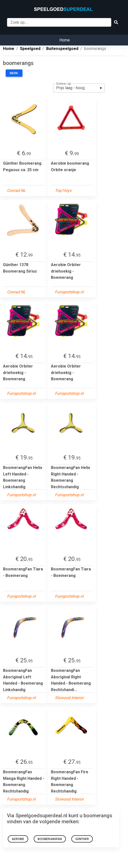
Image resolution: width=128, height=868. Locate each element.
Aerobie (18, 839)
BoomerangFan (50, 839)
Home (65, 40)
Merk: (14, 73)
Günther (82, 839)
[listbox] (79, 88)
